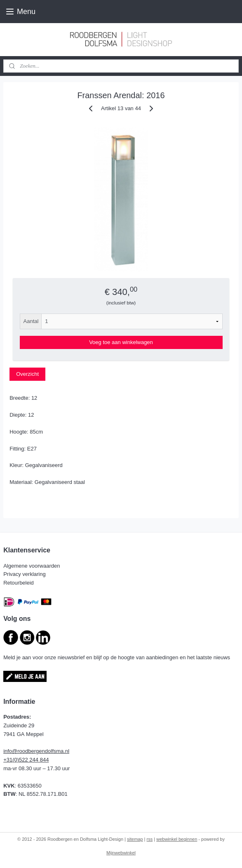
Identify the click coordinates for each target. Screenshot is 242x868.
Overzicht (27, 374)
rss (150, 839)
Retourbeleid (19, 583)
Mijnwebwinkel (121, 853)
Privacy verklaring (25, 574)
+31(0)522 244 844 (26, 760)
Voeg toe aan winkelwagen (121, 342)
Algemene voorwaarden (32, 566)
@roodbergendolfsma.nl (41, 751)
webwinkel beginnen (177, 839)
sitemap (135, 839)
